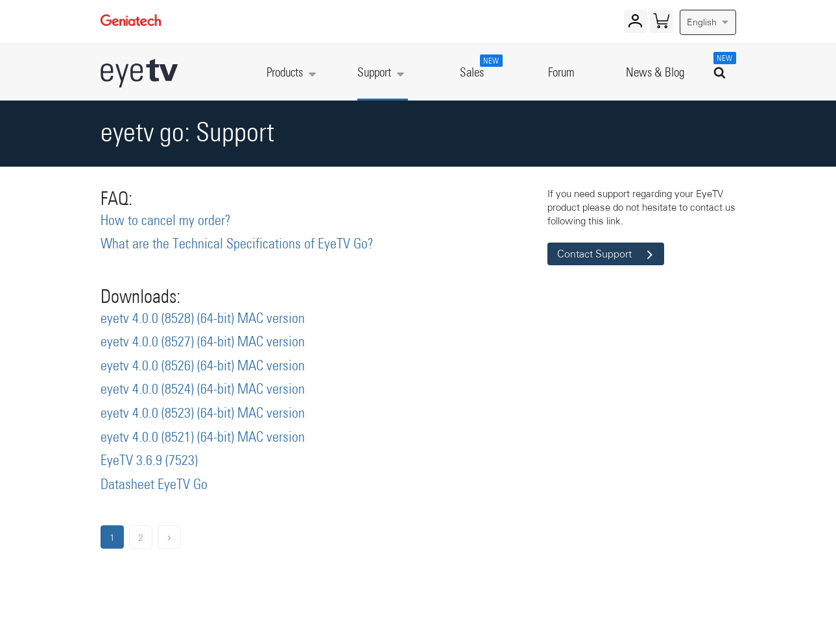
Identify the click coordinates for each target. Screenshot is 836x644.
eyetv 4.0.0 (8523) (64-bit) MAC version (203, 414)
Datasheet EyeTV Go (154, 485)
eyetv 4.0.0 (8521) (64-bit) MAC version (203, 438)
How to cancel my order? (166, 221)
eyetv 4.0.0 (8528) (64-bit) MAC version (203, 319)
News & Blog (655, 73)
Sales (479, 67)
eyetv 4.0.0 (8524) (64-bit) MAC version (203, 390)
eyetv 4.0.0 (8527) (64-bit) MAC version (203, 342)
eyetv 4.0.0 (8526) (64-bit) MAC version (203, 366)
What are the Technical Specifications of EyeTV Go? (237, 244)
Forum (561, 73)
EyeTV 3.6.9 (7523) (149, 461)
